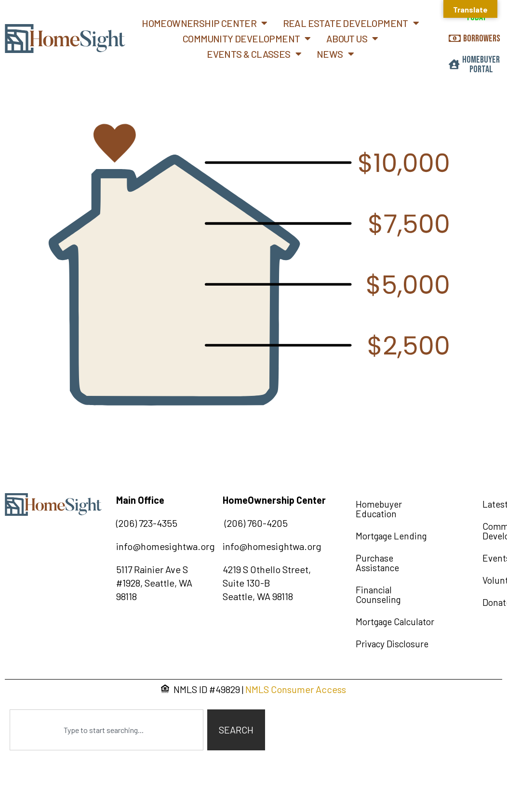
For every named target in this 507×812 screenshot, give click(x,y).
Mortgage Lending (391, 536)
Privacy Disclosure (392, 644)
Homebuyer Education (379, 509)
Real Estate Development (351, 23)
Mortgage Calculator (395, 622)
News (335, 54)
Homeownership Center (204, 23)
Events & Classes (254, 54)
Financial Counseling (378, 595)
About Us (352, 39)
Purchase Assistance (377, 563)
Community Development (247, 39)
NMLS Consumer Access (296, 689)
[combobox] (107, 730)
